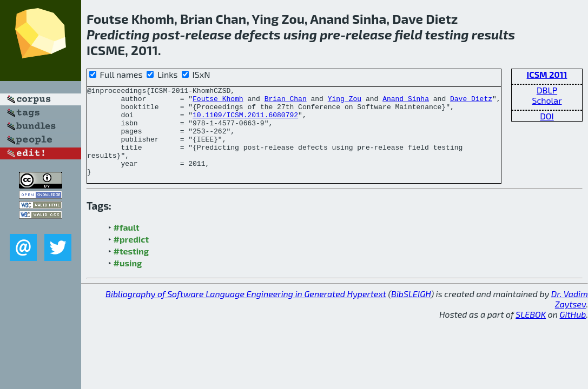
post (166, 34)
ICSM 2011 (547, 74)
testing (447, 34)
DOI (547, 116)
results (493, 34)
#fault (127, 245)
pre (330, 34)
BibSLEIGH (411, 311)
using (300, 34)
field (408, 34)
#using (128, 281)
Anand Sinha (406, 102)
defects (257, 34)
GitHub (573, 332)
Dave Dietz (471, 102)
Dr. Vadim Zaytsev (570, 317)
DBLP (547, 90)
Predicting (118, 34)
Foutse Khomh (218, 102)
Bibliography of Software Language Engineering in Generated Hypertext (246, 311)
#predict (131, 257)
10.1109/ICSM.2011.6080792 (245, 121)
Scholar (547, 100)
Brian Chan (286, 102)
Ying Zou (345, 102)
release (209, 34)
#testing (131, 269)
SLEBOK (531, 332)
